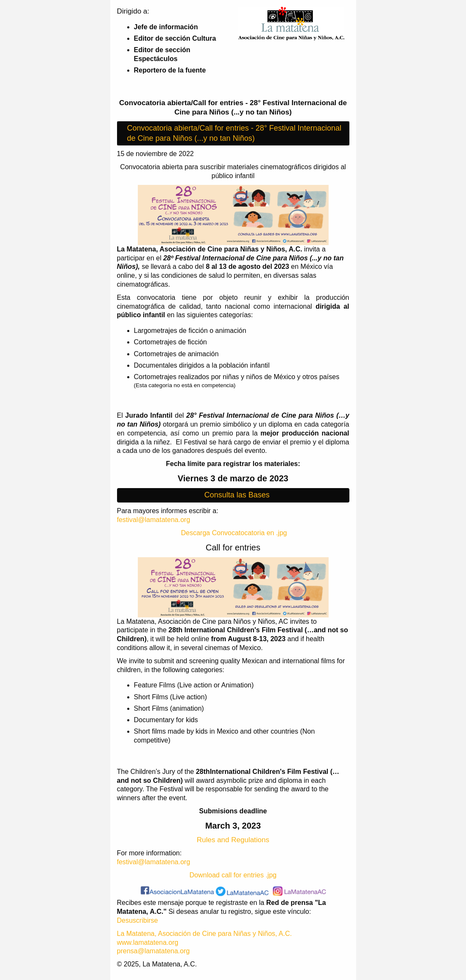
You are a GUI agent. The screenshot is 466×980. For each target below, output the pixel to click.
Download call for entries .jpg (233, 875)
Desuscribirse (138, 920)
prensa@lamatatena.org (153, 951)
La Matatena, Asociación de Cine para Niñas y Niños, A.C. (205, 934)
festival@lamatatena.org (155, 520)
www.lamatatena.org (148, 942)
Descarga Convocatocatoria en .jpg (233, 533)
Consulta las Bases (237, 495)
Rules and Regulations (233, 840)
